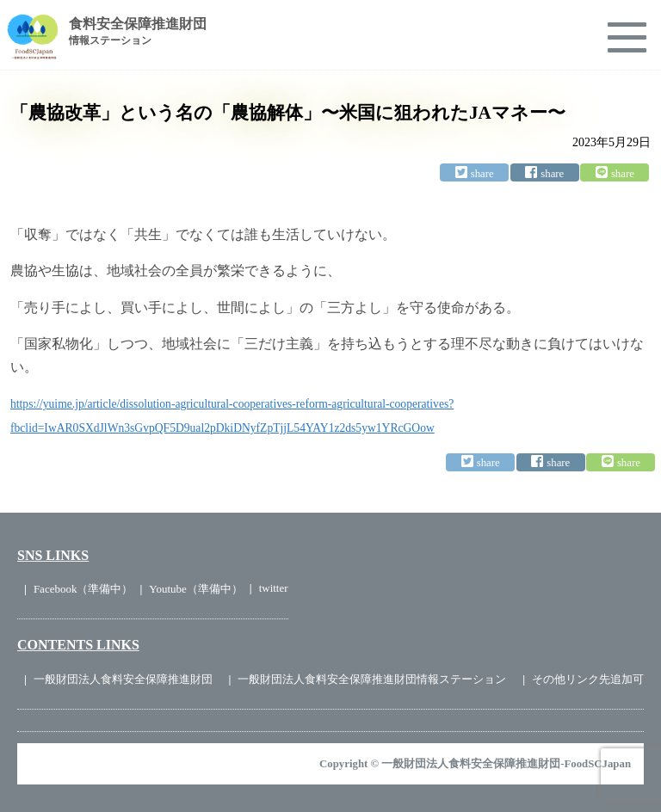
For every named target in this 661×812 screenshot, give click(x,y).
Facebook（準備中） (83, 589)
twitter (274, 588)
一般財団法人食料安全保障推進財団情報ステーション (372, 679)
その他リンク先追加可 (588, 679)
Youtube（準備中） (195, 589)
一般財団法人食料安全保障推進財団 (123, 679)
